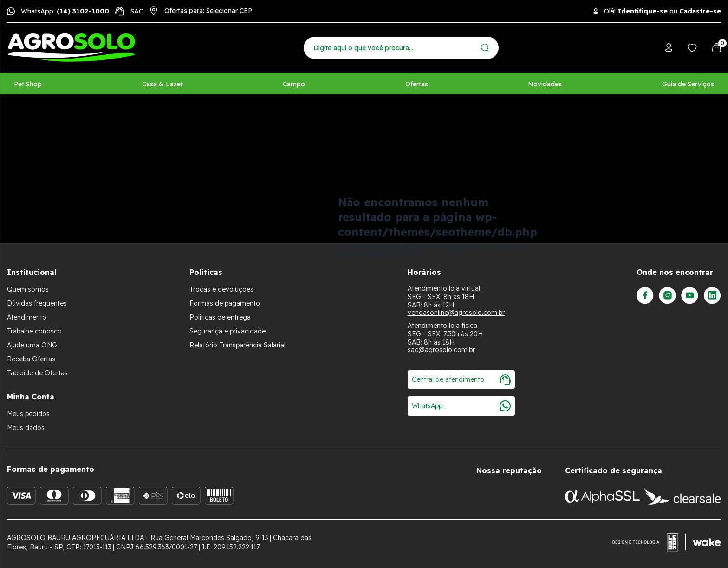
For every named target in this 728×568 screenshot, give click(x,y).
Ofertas (417, 84)
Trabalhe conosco (34, 331)
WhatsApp (461, 406)
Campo (294, 84)
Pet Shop (28, 84)
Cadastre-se (700, 11)
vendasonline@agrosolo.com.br (456, 313)
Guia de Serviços (688, 84)
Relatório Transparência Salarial (237, 345)
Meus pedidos (28, 414)
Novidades (545, 84)
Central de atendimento (461, 379)
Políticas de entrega (220, 317)
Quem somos (28, 289)
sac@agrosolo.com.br (441, 350)
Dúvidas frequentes (37, 303)
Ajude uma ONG (32, 345)
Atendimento (27, 317)
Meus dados (26, 428)
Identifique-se (643, 11)
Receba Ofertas (31, 359)
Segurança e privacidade (227, 331)
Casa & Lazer (162, 84)
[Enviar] (485, 48)
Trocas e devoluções (221, 289)
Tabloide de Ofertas (37, 373)
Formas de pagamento (225, 303)
